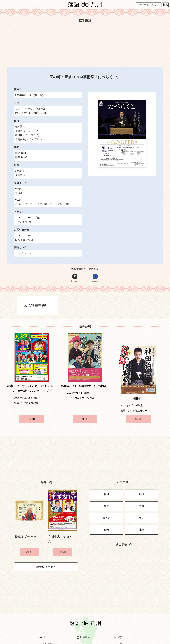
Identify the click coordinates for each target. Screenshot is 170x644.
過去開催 (124, 529)
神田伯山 (138, 388)
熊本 (141, 494)
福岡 (106, 483)
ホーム (45, 625)
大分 (141, 504)
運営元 (120, 625)
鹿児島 (106, 504)
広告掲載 (46, 633)
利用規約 (84, 625)
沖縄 (141, 515)
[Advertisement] (85, 45)
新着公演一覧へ (50, 556)
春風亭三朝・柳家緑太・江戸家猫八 (85, 388)
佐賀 (106, 494)
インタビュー (86, 633)
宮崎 (106, 515)
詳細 (32, 413)
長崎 (141, 483)
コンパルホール (24, 253)
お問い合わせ (123, 633)
